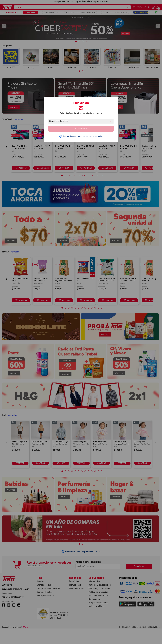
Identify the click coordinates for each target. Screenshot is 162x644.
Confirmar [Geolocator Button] (81, 129)
